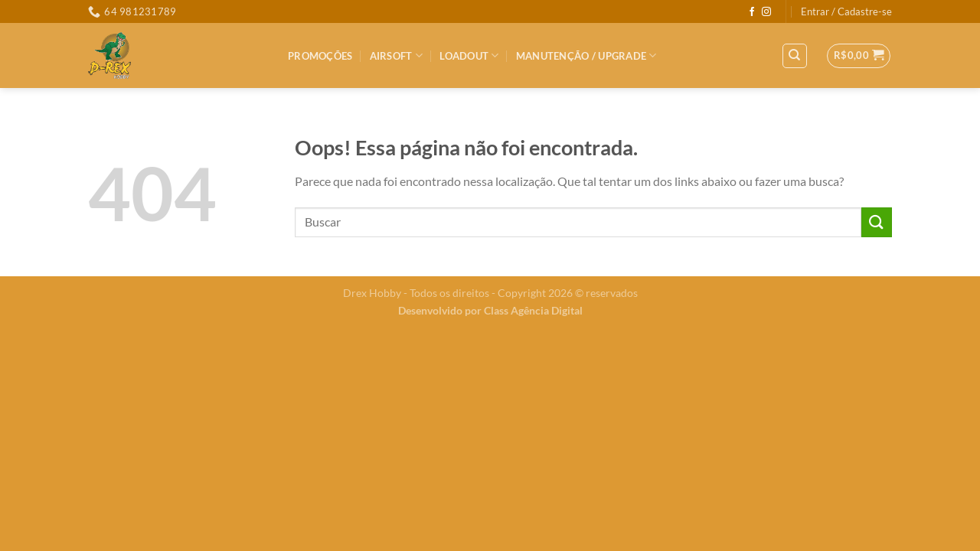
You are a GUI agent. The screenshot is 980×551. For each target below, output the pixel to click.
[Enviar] (877, 222)
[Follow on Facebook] (752, 12)
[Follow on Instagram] (766, 12)
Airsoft (396, 55)
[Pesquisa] (795, 56)
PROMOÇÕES (320, 56)
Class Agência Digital (533, 310)
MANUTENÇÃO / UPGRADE (586, 55)
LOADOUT (469, 55)
